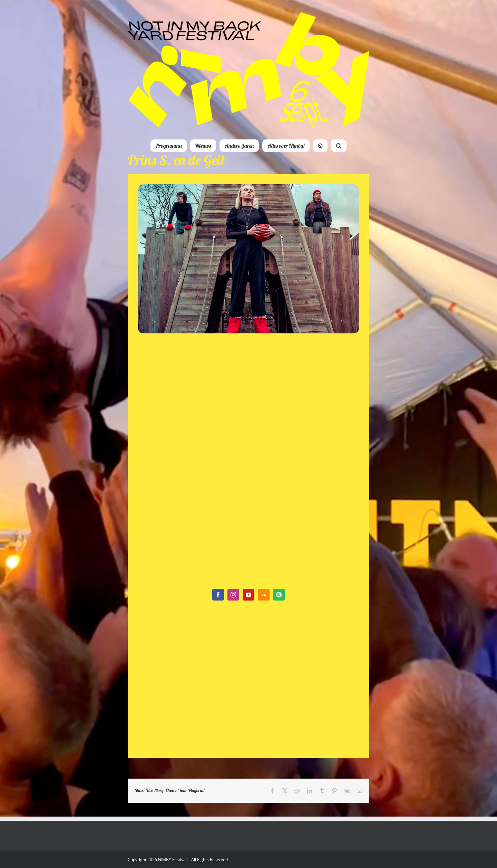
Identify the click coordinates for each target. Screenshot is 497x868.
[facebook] (218, 595)
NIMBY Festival (172, 860)
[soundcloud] (264, 595)
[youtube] (248, 595)
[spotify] (279, 595)
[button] (339, 146)
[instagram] (233, 595)
